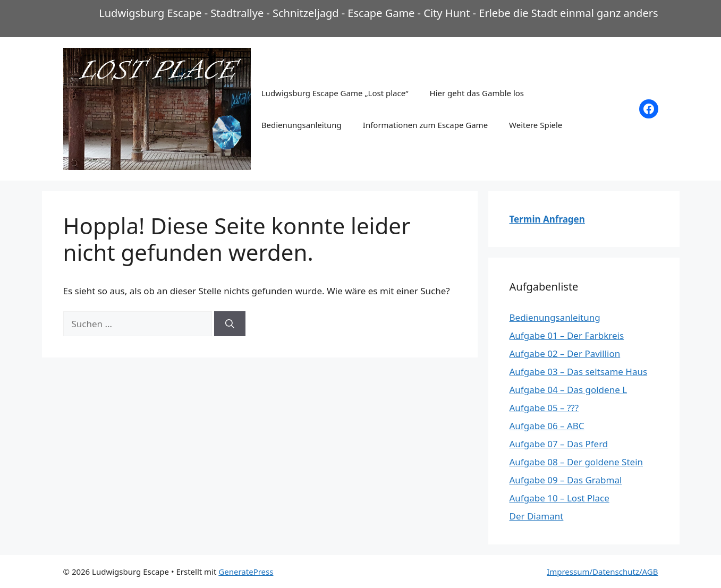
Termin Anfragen (547, 219)
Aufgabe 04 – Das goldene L (569, 390)
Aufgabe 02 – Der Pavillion (565, 353)
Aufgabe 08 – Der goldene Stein (576, 462)
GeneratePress (246, 572)
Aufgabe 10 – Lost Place (559, 498)
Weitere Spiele (536, 125)
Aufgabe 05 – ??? (544, 408)
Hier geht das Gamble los (477, 93)
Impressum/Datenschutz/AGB (602, 572)
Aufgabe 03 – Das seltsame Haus (579, 372)
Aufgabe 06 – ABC (547, 426)
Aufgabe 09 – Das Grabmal (566, 480)
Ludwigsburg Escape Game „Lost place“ (335, 93)
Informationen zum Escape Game (425, 125)
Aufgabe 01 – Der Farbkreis (567, 335)
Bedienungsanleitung (302, 125)
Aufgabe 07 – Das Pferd (559, 444)
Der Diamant (537, 516)
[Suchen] (230, 324)
